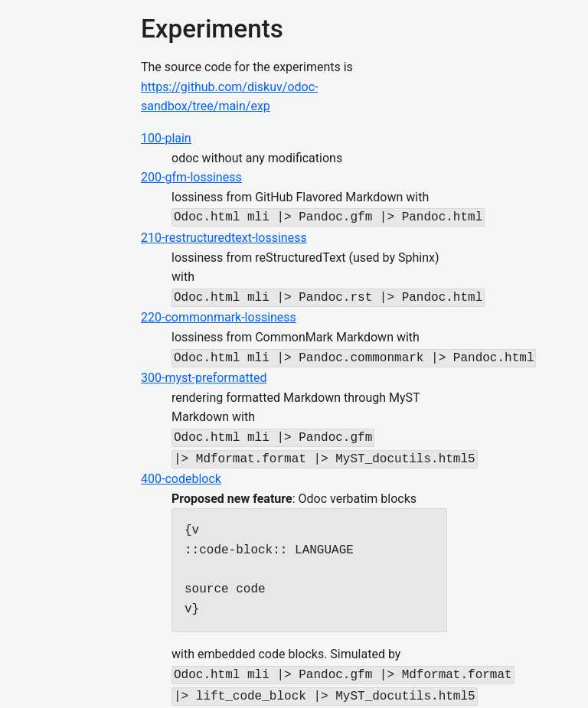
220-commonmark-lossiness (219, 314)
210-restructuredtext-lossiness (224, 236)
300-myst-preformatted (204, 373)
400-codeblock (181, 471)
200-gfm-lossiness (191, 177)
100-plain (166, 138)
